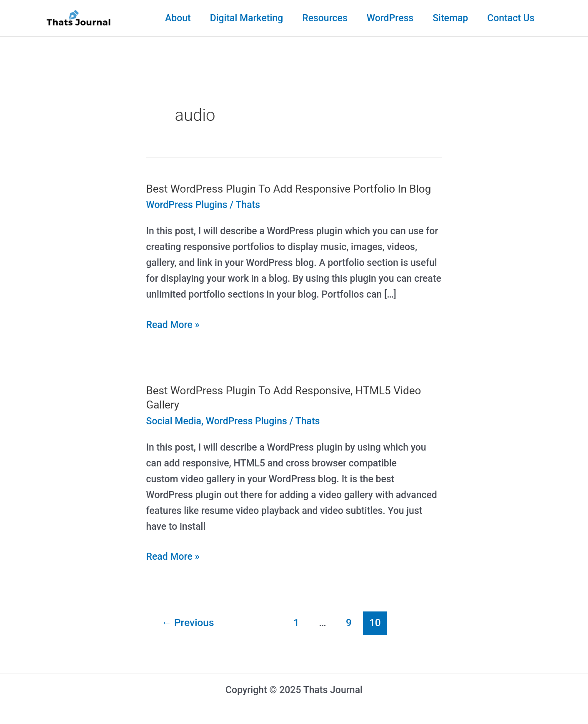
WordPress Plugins (187, 205)
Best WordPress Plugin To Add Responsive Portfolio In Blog (289, 189)
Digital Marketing (247, 18)
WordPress (390, 18)
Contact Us (511, 18)
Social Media (174, 421)
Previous (188, 623)
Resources (325, 18)
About (178, 18)
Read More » (173, 325)
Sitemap (450, 18)
